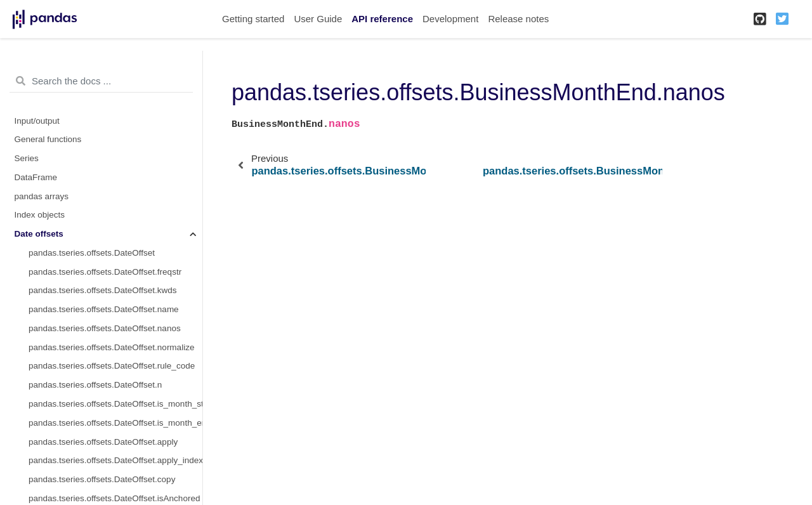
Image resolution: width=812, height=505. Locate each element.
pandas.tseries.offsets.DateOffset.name (104, 309)
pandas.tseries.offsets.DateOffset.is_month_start (115, 404)
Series (27, 158)
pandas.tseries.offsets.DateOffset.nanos (105, 328)
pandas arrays (42, 196)
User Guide (318, 19)
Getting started (253, 19)
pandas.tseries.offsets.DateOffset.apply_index (115, 460)
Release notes (518, 19)
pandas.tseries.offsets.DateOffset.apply (103, 442)
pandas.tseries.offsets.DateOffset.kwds (103, 290)
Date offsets (39, 234)
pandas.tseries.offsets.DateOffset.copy (102, 479)
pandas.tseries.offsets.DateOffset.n (95, 385)
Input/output (37, 121)
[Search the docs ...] (101, 81)
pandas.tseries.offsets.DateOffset (92, 253)
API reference (382, 19)
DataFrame (36, 177)
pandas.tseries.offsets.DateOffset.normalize (111, 347)
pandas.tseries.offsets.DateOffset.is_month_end (115, 423)
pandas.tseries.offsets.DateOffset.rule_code (112, 366)
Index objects (40, 215)
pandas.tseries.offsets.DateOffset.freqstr (105, 272)
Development (450, 19)
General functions (48, 139)
